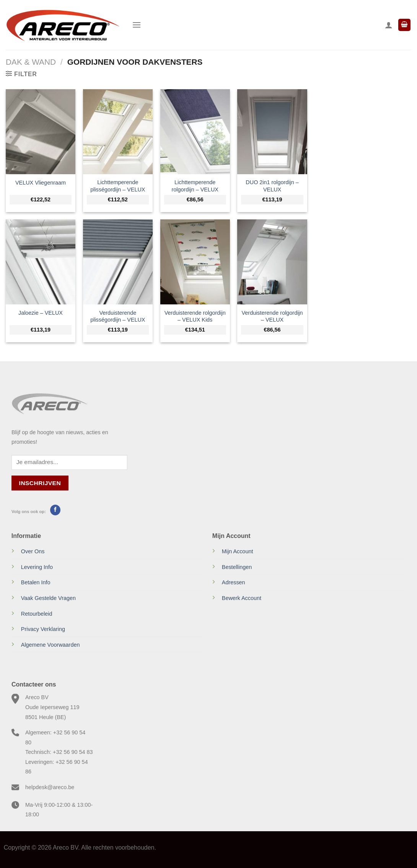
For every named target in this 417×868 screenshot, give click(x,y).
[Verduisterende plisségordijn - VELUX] (118, 262)
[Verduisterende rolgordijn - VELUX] (272, 262)
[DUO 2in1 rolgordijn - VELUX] (272, 132)
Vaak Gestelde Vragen (48, 598)
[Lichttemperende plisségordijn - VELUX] (118, 132)
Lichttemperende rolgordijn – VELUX (195, 186)
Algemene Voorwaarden (50, 645)
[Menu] (137, 25)
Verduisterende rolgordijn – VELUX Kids (195, 316)
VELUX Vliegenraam (41, 183)
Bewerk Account (242, 598)
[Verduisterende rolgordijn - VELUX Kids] (195, 262)
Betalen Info (36, 582)
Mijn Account (238, 551)
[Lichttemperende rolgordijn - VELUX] (195, 132)
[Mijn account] (389, 25)
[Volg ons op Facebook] (55, 510)
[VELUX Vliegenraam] (41, 132)
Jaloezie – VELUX (41, 313)
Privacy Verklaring (43, 629)
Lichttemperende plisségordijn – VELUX (118, 186)
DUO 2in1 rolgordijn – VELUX (272, 186)
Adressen (234, 582)
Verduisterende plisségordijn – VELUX (118, 316)
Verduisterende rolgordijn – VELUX (272, 316)
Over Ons (33, 551)
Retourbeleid (37, 614)
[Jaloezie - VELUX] (41, 262)
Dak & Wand (31, 62)
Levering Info (37, 567)
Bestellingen (237, 567)
